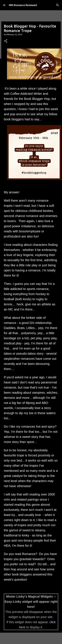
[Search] (58, 5)
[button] (6, 41)
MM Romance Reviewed (23, 5)
